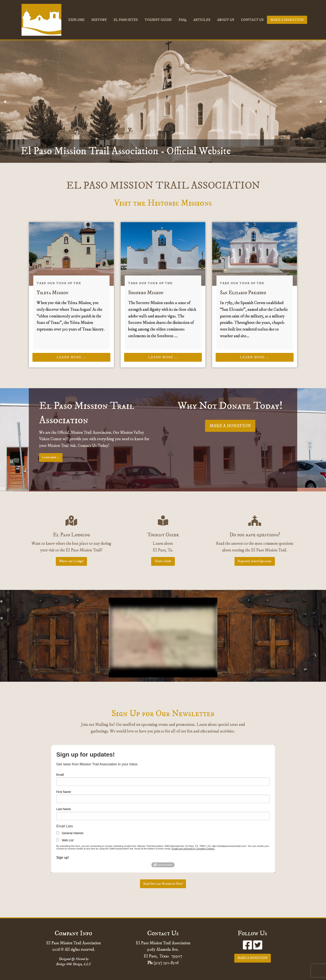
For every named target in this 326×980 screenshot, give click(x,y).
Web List (68, 840)
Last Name (64, 809)
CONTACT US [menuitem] (252, 20)
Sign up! (63, 858)
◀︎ (6, 102)
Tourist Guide (163, 561)
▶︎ (323, 102)
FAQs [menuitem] (183, 20)
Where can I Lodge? (71, 561)
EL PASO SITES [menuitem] (126, 20)
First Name (64, 792)
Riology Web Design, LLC (73, 964)
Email (60, 775)
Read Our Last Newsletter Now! (163, 884)
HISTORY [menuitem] (99, 20)
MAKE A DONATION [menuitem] (287, 20)
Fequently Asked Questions (255, 561)
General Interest (73, 833)
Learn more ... (71, 357)
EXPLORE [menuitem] (76, 20)
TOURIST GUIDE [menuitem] (158, 20)
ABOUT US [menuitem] (226, 20)
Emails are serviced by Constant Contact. (193, 849)
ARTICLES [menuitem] (202, 20)
